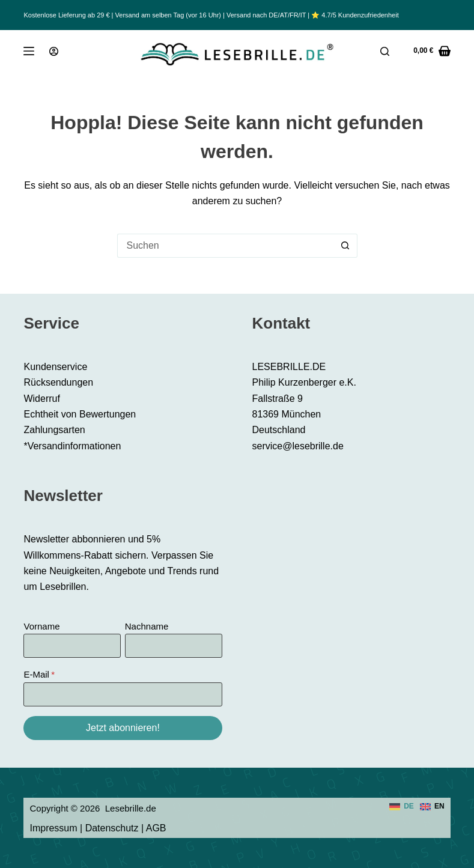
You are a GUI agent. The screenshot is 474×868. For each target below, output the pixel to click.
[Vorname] (72, 646)
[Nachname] (174, 646)
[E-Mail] (123, 694)
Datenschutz (112, 828)
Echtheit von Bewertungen (80, 414)
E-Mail (36, 674)
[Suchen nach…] (225, 246)
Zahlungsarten (54, 430)
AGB (156, 828)
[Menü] (29, 51)
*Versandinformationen (72, 446)
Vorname (41, 626)
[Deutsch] (402, 807)
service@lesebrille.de (298, 446)
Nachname (147, 626)
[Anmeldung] (54, 51)
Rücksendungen (58, 382)
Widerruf (41, 399)
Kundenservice (55, 367)
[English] (432, 807)
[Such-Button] (345, 246)
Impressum (53, 828)
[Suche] (385, 51)
